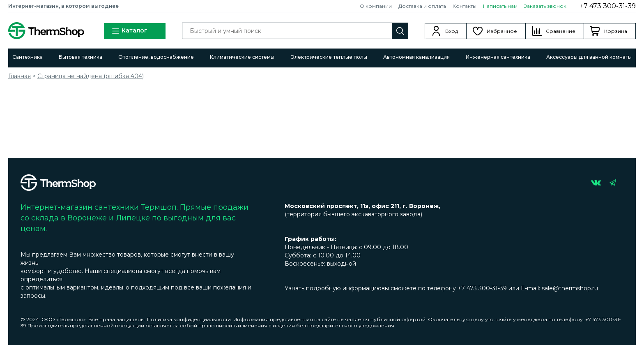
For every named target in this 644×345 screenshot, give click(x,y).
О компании (376, 6)
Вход (452, 31)
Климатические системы (242, 57)
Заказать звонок (545, 6)
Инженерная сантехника (498, 57)
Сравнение (561, 31)
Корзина (616, 31)
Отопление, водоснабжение (156, 57)
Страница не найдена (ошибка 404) (91, 76)
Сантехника (28, 57)
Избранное (502, 31)
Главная (20, 76)
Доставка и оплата (422, 6)
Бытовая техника (80, 57)
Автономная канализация (416, 57)
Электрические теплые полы (329, 57)
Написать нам (500, 6)
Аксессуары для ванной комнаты (589, 57)
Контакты (465, 6)
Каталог (129, 31)
